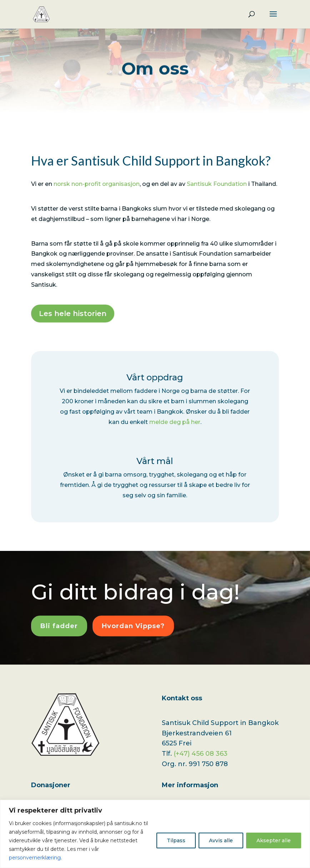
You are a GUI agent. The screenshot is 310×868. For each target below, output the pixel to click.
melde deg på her (175, 422)
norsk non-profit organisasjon (97, 184)
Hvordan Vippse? (133, 626)
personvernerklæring (35, 858)
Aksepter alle (274, 840)
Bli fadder (59, 626)
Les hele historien (73, 314)
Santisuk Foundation (217, 184)
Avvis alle (221, 840)
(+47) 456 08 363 (201, 754)
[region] (155, 834)
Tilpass (176, 840)
